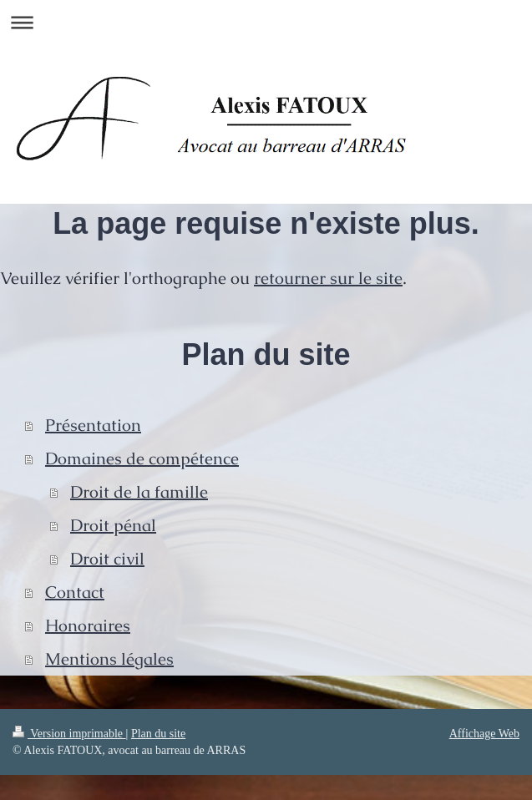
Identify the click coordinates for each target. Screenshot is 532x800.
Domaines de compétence (142, 458)
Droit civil (107, 559)
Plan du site (158, 734)
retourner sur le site (328, 278)
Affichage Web (484, 734)
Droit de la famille (139, 492)
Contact (75, 592)
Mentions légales (109, 659)
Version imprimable (69, 734)
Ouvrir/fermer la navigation (266, 22)
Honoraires (88, 625)
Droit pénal (113, 525)
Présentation (93, 425)
